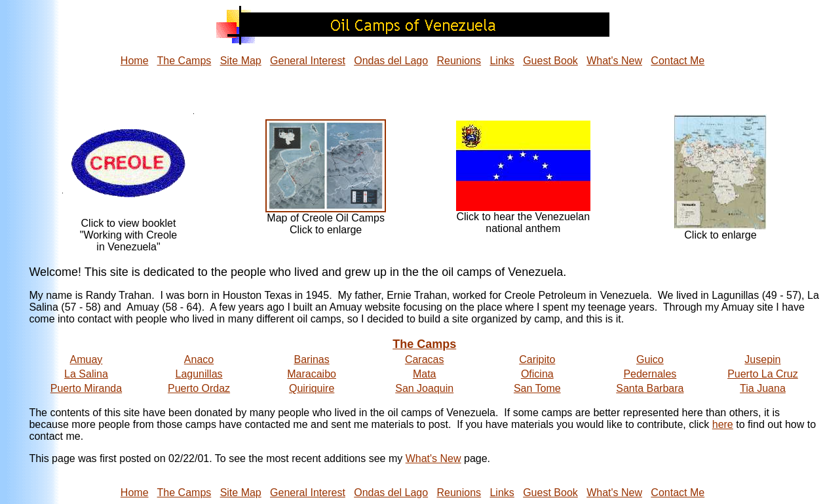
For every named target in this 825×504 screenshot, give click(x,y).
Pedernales (650, 374)
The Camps (184, 61)
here (723, 424)
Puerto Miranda (86, 388)
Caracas (425, 359)
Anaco (199, 359)
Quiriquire (312, 388)
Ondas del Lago (391, 61)
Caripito (537, 359)
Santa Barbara (650, 388)
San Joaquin (424, 388)
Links (502, 61)
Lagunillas (199, 374)
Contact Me (678, 61)
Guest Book (550, 61)
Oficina (537, 374)
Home (135, 61)
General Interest (308, 61)
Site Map (241, 61)
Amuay (86, 359)
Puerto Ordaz (199, 388)
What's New (614, 61)
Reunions (459, 61)
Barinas (311, 359)
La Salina (86, 374)
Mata (425, 374)
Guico (650, 359)
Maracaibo (312, 374)
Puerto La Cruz (763, 374)
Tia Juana (763, 388)
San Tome (537, 388)
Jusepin (762, 359)
